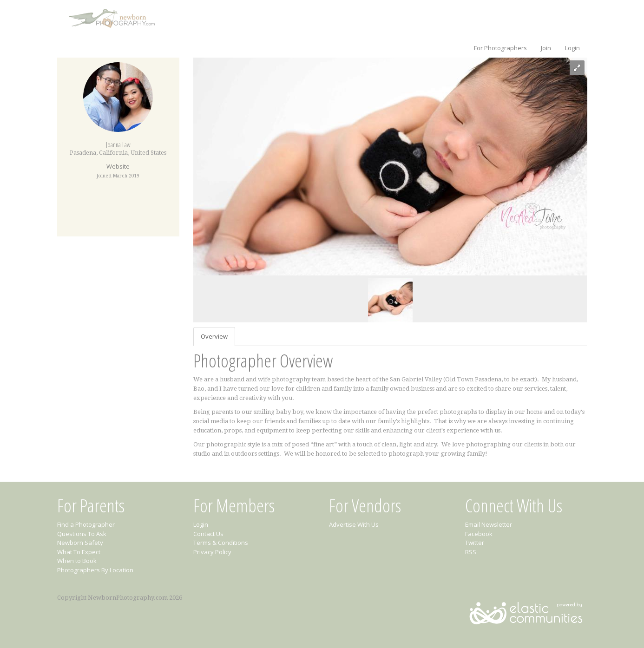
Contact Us (208, 534)
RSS (471, 552)
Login (572, 48)
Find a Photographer (86, 524)
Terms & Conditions (221, 543)
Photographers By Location (95, 570)
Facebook (479, 534)
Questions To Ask (82, 534)
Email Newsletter (489, 524)
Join (546, 48)
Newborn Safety (80, 543)
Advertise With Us (354, 524)
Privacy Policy (212, 552)
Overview (214, 336)
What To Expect (79, 552)
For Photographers (500, 48)
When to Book (77, 561)
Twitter (475, 543)
